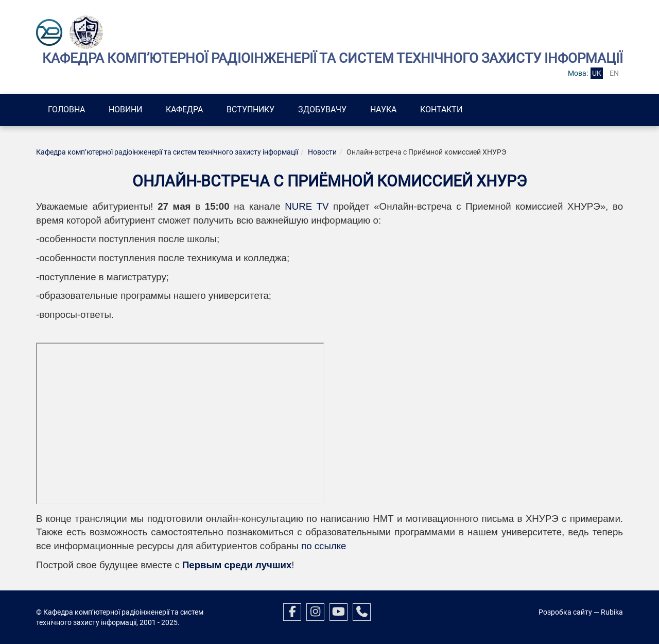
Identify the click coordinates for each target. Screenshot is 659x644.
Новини (125, 109)
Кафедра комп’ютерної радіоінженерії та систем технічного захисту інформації (167, 152)
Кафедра (184, 109)
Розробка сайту (565, 612)
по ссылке (324, 546)
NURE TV (305, 206)
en (614, 73)
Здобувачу (322, 109)
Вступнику (250, 109)
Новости (322, 152)
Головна (66, 109)
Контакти (441, 109)
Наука (383, 109)
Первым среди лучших (237, 565)
